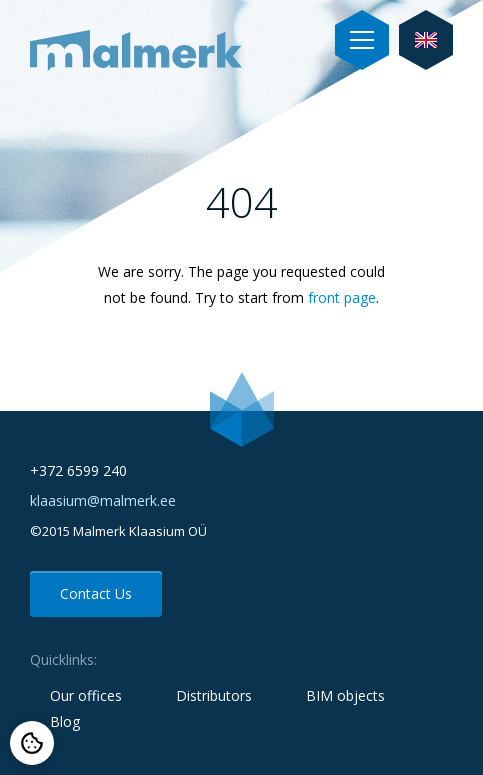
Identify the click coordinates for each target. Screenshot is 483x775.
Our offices (86, 695)
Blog (65, 721)
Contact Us (96, 593)
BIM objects (345, 695)
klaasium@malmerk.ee (103, 500)
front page (342, 297)
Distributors (214, 695)
